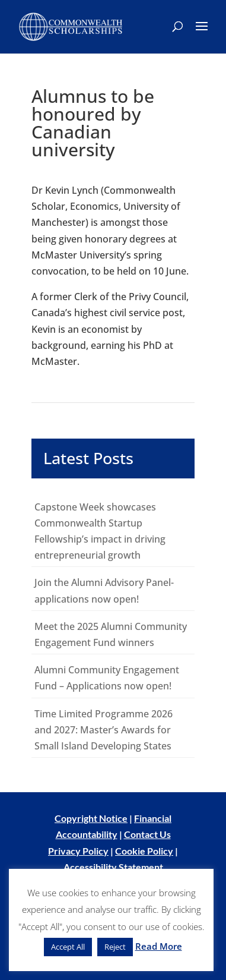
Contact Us (147, 834)
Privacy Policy (78, 851)
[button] (202, 34)
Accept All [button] (68, 947)
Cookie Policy (144, 851)
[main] (113, 423)
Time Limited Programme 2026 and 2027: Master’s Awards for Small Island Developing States (104, 730)
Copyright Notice (91, 818)
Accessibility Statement (113, 867)
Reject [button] (115, 947)
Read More (159, 946)
